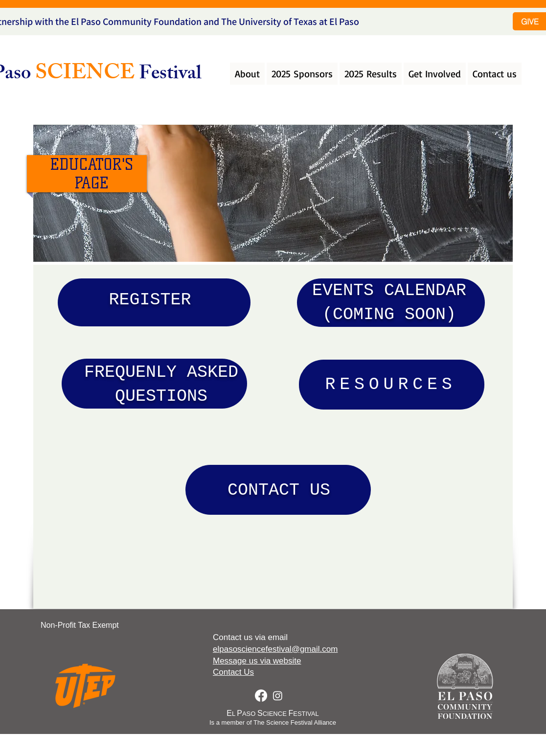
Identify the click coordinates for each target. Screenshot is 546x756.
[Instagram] (278, 696)
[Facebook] (261, 696)
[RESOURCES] (392, 385)
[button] (247, 74)
